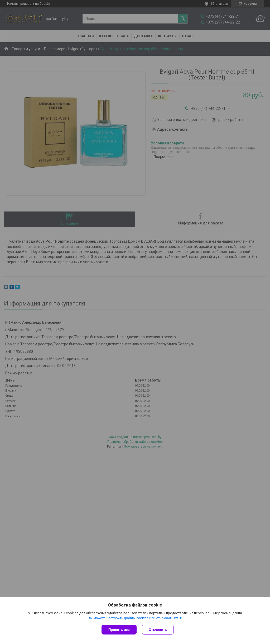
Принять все (119, 630)
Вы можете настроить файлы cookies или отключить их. (133, 618)
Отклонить (158, 630)
